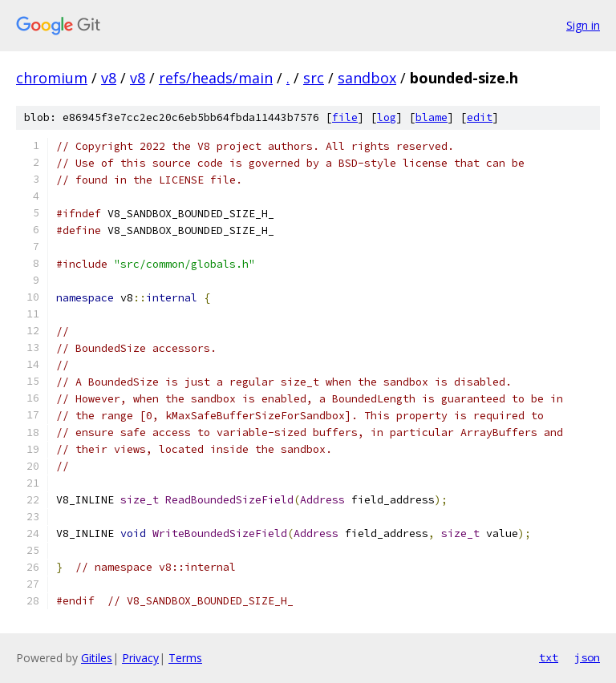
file (345, 117)
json (587, 657)
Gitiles (97, 658)
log (387, 117)
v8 (109, 78)
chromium (52, 78)
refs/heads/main (216, 78)
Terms (185, 658)
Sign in (583, 25)
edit (480, 117)
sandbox (367, 78)
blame (432, 117)
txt (549, 657)
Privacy (140, 658)
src (314, 78)
